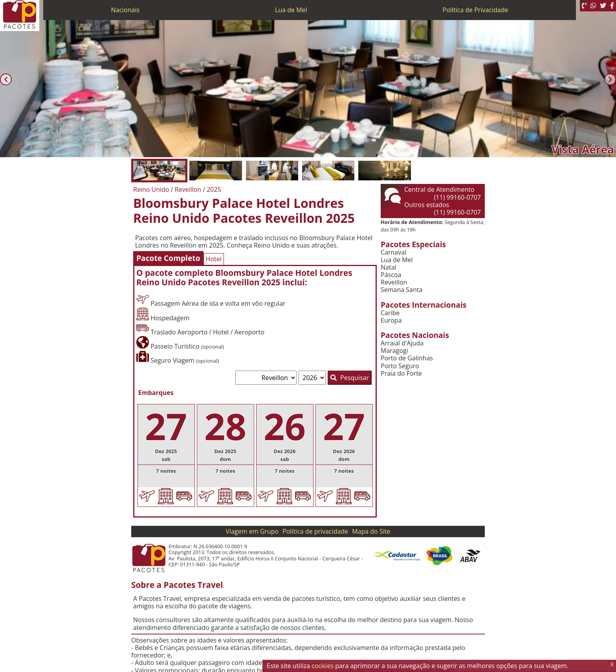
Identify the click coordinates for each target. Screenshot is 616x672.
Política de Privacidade (476, 10)
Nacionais (125, 10)
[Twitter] (603, 6)
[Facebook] (612, 6)
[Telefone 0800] (584, 6)
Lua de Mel (291, 10)
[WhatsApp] (593, 6)
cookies (323, 666)
